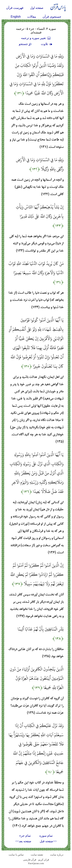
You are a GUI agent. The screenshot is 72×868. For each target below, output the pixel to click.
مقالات (32, 17)
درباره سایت (57, 855)
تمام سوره (46, 836)
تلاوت (47, 44)
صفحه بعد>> (23, 841)
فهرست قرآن (15, 8)
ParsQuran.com (36, 863)
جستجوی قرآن (52, 17)
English (16, 17)
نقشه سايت (37, 855)
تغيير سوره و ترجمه (36, 38)
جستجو (26, 44)
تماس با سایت (16, 855)
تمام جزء (25, 836)
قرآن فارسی (30, 860)
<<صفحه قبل (48, 841)
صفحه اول (37, 8)
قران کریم (44, 860)
